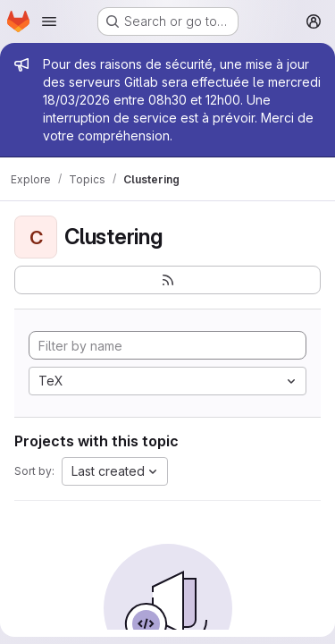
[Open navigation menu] (49, 21)
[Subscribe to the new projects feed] (167, 280)
